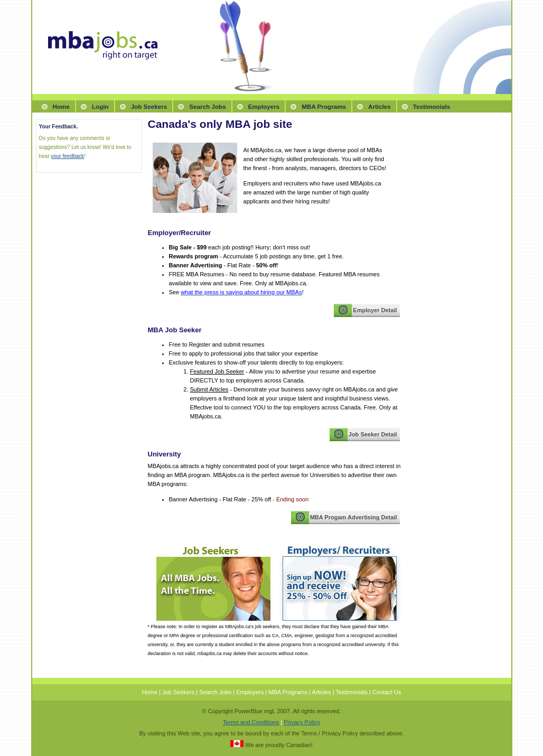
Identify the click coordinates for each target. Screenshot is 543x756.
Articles (380, 106)
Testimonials (432, 106)
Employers (264, 106)
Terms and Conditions (251, 722)
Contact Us (387, 692)
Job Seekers (149, 106)
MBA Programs (324, 106)
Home (61, 106)
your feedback (67, 156)
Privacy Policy (302, 722)
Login (100, 106)
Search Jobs (207, 106)
